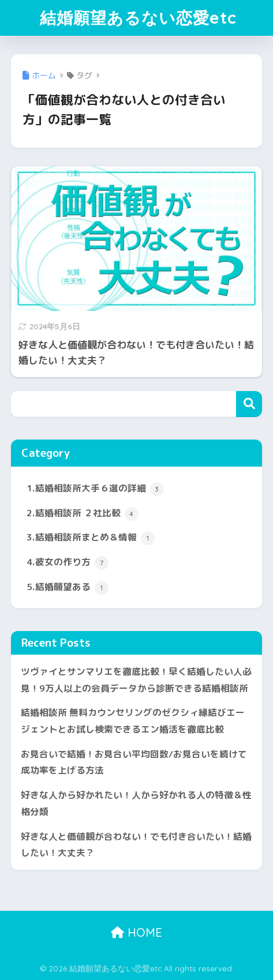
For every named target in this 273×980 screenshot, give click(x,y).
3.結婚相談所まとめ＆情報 (91, 538)
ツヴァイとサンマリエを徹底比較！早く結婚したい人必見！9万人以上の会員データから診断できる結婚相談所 (136, 680)
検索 (249, 404)
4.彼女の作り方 (68, 563)
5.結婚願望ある (68, 587)
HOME (136, 932)
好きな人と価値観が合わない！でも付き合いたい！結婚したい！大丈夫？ (136, 845)
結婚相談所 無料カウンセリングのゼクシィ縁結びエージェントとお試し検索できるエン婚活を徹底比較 (133, 721)
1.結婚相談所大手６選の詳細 (95, 489)
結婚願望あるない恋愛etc (138, 18)
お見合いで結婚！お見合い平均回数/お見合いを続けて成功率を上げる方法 (134, 762)
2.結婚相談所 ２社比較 (83, 514)
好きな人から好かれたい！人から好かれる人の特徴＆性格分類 (136, 803)
